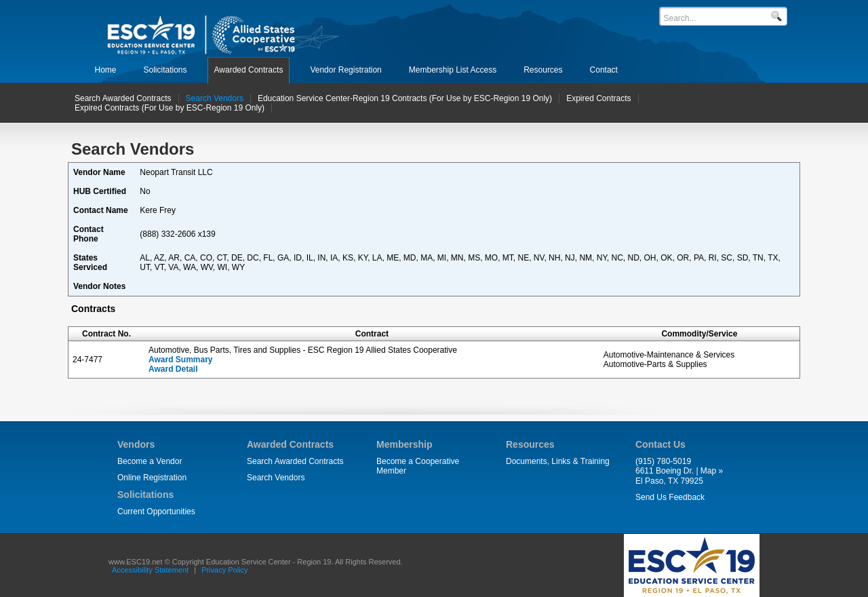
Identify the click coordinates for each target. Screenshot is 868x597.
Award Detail (173, 369)
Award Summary (180, 360)
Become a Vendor (150, 461)
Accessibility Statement (150, 570)
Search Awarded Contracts (295, 461)
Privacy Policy (224, 570)
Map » (712, 471)
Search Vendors (276, 478)
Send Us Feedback (670, 497)
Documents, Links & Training (558, 461)
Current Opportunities (156, 512)
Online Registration (152, 478)
